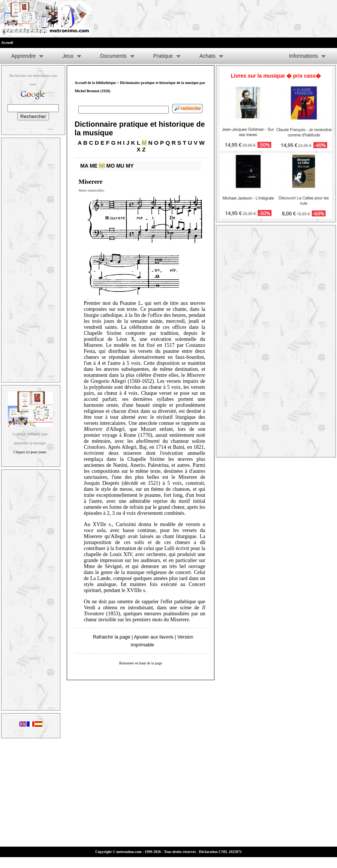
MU (120, 166)
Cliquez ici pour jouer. (30, 452)
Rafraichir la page (112, 637)
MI (102, 166)
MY (130, 166)
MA (84, 166)
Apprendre (23, 56)
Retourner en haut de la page (141, 663)
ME (94, 166)
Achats (207, 56)
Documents (113, 56)
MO (111, 166)
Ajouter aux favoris (154, 637)
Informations (303, 56)
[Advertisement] (31, 258)
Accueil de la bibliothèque (95, 83)
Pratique (163, 56)
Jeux (68, 56)
